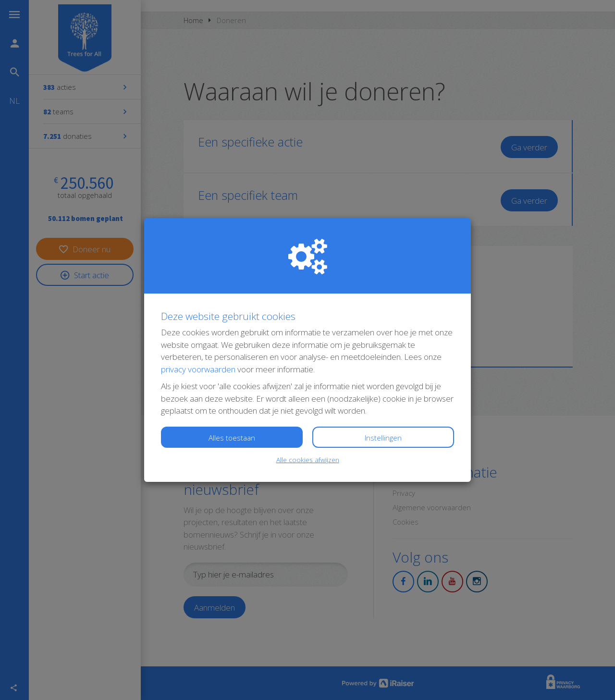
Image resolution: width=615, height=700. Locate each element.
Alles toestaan (232, 438)
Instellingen (383, 438)
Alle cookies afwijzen (308, 460)
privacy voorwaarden (198, 369)
